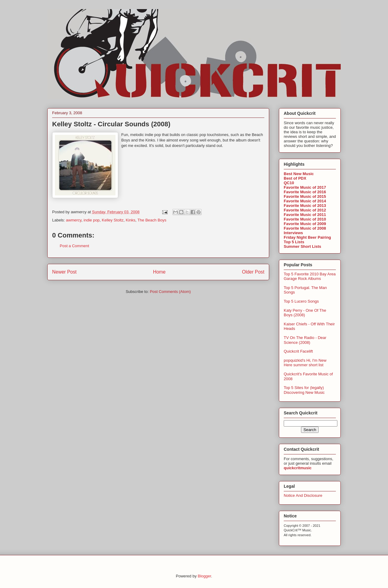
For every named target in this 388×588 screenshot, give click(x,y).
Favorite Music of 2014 (305, 201)
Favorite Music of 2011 (305, 215)
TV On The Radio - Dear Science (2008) (305, 340)
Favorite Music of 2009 (305, 224)
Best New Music (299, 174)
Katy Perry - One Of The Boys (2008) (305, 313)
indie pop (92, 220)
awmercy (74, 220)
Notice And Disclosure (303, 495)
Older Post (253, 272)
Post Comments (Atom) (170, 292)
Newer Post (64, 272)
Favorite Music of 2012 (305, 210)
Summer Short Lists (303, 246)
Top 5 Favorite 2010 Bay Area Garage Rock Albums (310, 276)
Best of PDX (295, 178)
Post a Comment (74, 246)
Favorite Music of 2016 (305, 192)
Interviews (293, 233)
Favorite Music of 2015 (305, 196)
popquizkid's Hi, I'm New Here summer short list (305, 363)
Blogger (204, 576)
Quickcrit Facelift (298, 351)
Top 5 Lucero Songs (301, 301)
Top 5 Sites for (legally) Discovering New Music (304, 390)
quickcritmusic (298, 468)
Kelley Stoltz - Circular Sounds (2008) (111, 124)
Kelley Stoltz (113, 220)
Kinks (131, 220)
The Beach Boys (152, 220)
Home (159, 272)
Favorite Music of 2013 (305, 206)
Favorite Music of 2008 (305, 228)
